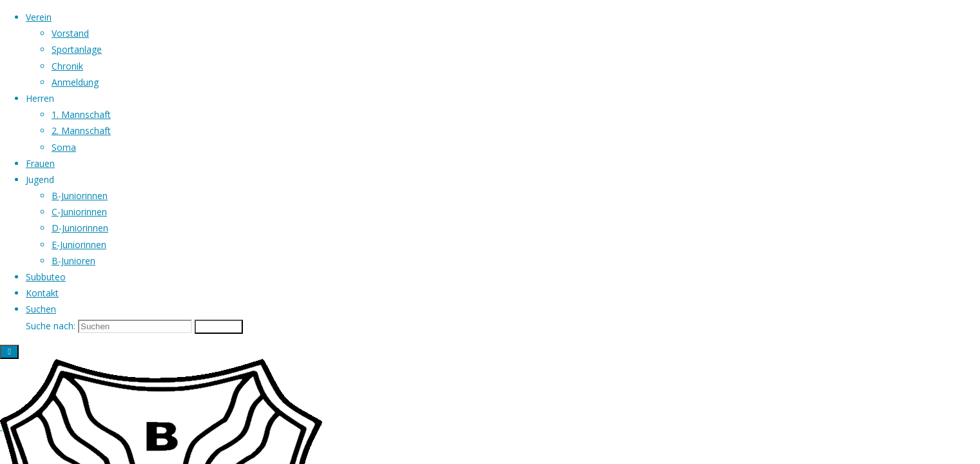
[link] (41, 309)
